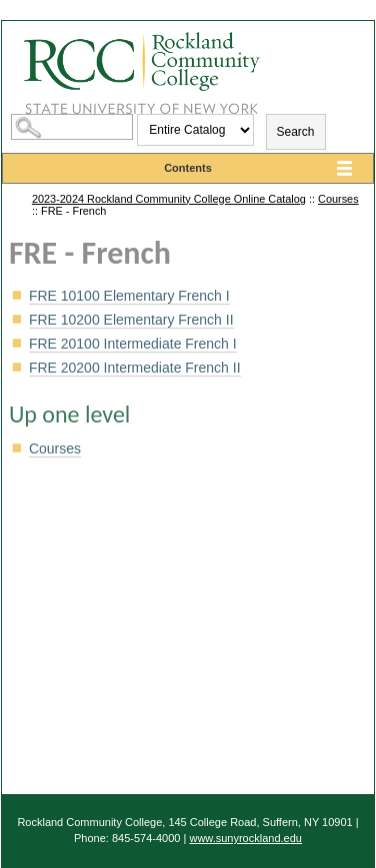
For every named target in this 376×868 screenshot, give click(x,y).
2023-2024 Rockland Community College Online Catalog (169, 199)
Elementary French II (131, 320)
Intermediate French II (135, 368)
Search (296, 132)
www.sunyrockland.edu (245, 838)
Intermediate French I (133, 344)
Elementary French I (129, 296)
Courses (338, 199)
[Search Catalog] (72, 127)
